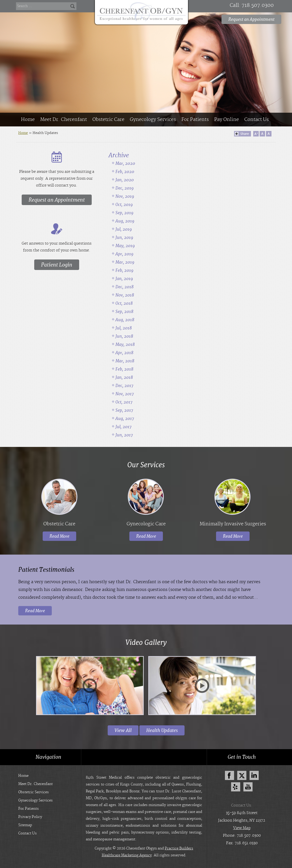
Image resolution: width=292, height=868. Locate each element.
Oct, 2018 (124, 303)
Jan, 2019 (124, 279)
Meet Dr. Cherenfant (64, 120)
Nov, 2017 (125, 394)
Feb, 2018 (124, 369)
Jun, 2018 (124, 336)
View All (123, 730)
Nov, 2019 (125, 196)
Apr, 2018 (124, 353)
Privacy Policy (30, 817)
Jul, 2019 (124, 229)
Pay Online (227, 120)
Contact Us (257, 120)
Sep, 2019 (124, 213)
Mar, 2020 (125, 163)
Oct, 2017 (124, 402)
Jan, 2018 (124, 377)
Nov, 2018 (125, 295)
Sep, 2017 (124, 410)
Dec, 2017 (124, 386)
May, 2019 (125, 246)
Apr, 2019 (124, 254)
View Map (242, 828)
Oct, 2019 (124, 204)
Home (28, 120)
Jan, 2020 (125, 180)
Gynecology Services (153, 120)
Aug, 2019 (125, 221)
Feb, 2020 (125, 172)
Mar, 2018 (125, 361)
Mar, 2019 (125, 262)
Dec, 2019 (125, 188)
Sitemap (25, 825)
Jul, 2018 (124, 328)
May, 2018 (125, 344)
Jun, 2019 (124, 237)
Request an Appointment (251, 19)
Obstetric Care (108, 120)
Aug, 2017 (125, 418)
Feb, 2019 (124, 270)
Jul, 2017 (124, 427)
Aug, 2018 (125, 320)
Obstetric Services (34, 792)
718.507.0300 (258, 5)
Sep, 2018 (124, 311)
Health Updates (162, 730)
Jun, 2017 (124, 435)
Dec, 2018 (125, 287)
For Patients (195, 120)
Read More (59, 536)
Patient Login (57, 265)
